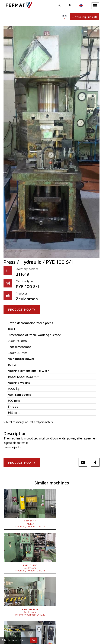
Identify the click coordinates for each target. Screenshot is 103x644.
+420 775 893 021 (44, 631)
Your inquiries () (85, 17)
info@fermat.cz (70, 631)
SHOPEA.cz (31, 627)
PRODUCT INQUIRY (22, 310)
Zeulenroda (27, 299)
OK (34, 640)
